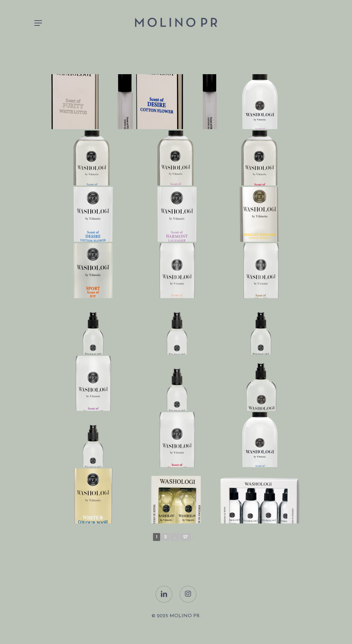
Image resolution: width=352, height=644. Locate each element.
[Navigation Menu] (38, 23)
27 (185, 537)
